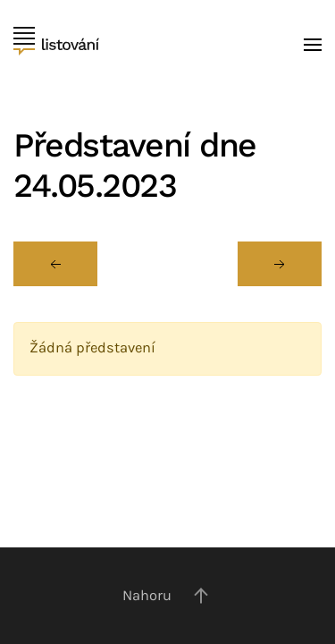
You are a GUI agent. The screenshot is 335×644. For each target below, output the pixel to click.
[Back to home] (56, 45)
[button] (313, 45)
